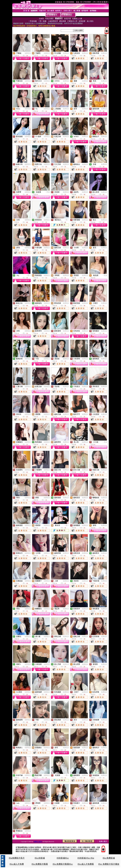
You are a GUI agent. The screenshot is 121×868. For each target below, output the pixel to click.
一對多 (47, 192)
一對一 (67, 220)
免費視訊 (28, 53)
